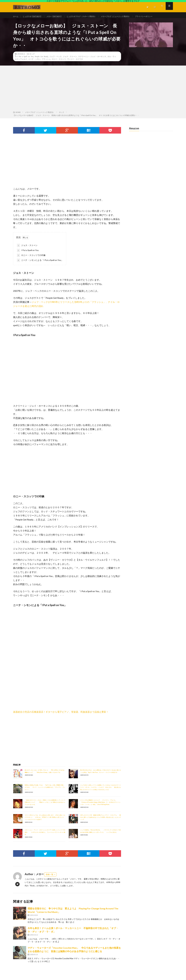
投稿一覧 (50, 883)
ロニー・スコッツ (59, 67)
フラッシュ (46, 67)
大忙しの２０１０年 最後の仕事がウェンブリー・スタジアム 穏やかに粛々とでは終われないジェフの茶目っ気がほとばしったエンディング (100, 826)
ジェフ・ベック (56, 65)
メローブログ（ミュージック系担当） (130, 17)
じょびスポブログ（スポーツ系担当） (91, 17)
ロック (32, 62)
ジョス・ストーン (70, 65)
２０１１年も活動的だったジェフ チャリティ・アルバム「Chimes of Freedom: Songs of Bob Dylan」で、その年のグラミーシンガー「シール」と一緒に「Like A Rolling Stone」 (100, 811)
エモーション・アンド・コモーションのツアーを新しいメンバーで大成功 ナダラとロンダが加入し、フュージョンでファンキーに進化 (45, 840)
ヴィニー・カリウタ (75, 67)
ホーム (16, 17)
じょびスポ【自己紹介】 (35, 17)
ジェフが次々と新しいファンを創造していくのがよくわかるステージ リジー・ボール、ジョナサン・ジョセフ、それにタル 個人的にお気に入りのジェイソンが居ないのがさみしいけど (102, 796)
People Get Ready (41, 65)
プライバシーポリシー (26, 22)
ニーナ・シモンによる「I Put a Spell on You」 (40, 269)
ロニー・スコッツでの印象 (31, 264)
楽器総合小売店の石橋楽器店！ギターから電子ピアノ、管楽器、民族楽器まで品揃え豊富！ (61, 720)
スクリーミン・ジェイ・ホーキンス (92, 65)
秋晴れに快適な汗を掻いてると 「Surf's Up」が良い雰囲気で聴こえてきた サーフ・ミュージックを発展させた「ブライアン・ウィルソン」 (45, 796)
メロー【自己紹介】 (60, 17)
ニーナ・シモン (34, 67)
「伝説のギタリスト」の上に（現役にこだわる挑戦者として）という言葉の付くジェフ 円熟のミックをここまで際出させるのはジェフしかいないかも (45, 811)
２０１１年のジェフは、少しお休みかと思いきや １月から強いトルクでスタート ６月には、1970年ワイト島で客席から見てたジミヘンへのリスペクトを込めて (45, 826)
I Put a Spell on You (25, 65)
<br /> (22, 699)
